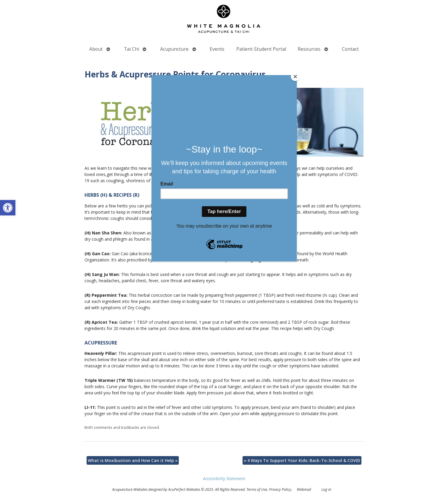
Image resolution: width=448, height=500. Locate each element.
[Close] (295, 77)
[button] (8, 208)
